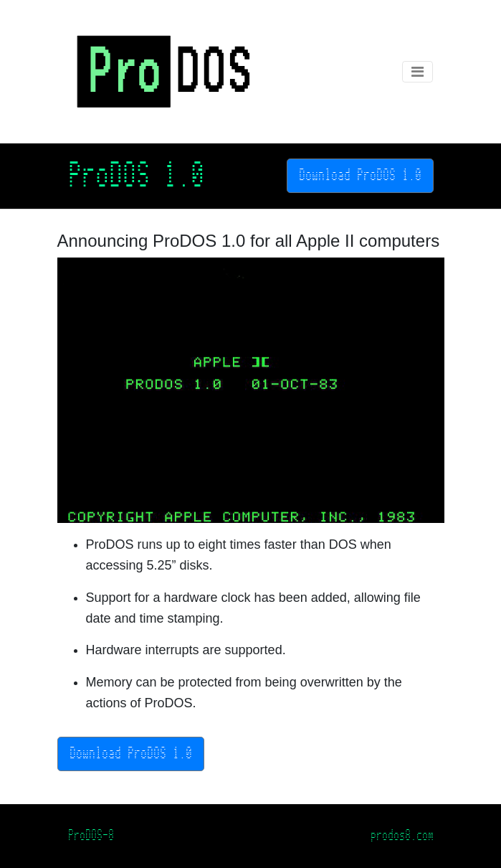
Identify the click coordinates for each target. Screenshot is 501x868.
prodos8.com (402, 835)
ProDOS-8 (91, 835)
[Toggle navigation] (418, 72)
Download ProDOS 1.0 (360, 175)
